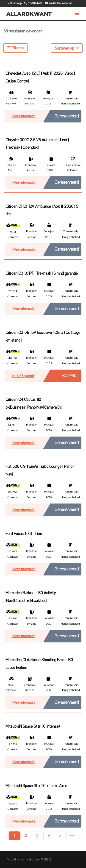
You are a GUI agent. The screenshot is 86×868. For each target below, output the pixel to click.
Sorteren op (67, 48)
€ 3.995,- (71, 375)
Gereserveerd (67, 116)
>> (72, 836)
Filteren (15, 48)
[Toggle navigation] (77, 14)
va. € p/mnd (23, 376)
